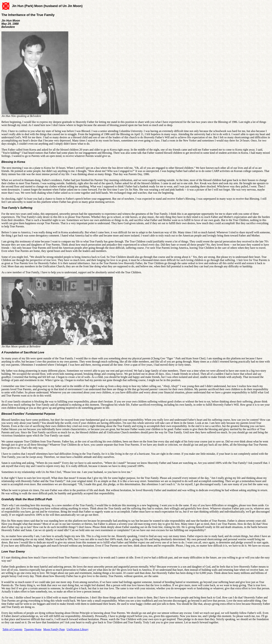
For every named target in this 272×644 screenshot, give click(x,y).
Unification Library (78, 629)
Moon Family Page (54, 629)
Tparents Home (33, 629)
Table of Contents (12, 629)
